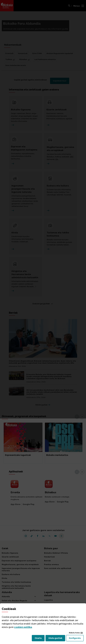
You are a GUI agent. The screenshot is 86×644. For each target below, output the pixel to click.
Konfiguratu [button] (76, 639)
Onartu (40, 639)
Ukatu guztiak (56, 639)
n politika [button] (23, 627)
